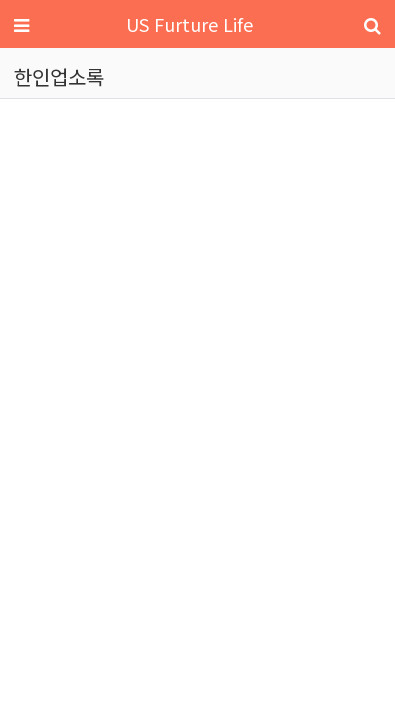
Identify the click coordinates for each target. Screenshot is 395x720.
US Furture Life (189, 24)
